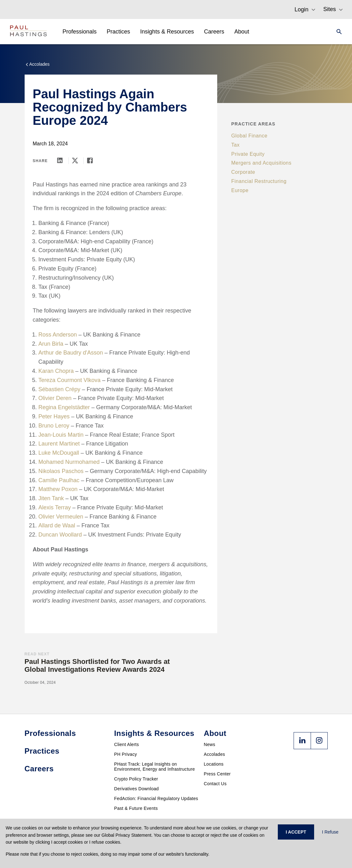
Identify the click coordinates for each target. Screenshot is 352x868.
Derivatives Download (137, 789)
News (210, 744)
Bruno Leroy (54, 426)
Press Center (217, 774)
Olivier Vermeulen (61, 517)
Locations (214, 764)
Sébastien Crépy (60, 389)
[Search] (337, 32)
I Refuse (330, 832)
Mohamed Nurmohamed (69, 462)
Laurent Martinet (59, 444)
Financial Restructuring (259, 181)
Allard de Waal (57, 525)
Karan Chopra (56, 371)
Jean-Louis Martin (61, 435)
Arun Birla (51, 344)
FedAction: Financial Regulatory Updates (156, 798)
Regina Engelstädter (64, 407)
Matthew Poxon (58, 489)
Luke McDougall (59, 453)
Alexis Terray (55, 507)
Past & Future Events (136, 808)
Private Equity (248, 154)
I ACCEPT (296, 832)
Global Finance (250, 136)
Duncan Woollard (60, 535)
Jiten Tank (51, 498)
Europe (240, 190)
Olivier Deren (55, 398)
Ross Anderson (58, 335)
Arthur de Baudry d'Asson (71, 353)
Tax (236, 145)
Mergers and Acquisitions (262, 163)
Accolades (215, 754)
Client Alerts (127, 744)
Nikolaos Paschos (61, 471)
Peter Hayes (54, 416)
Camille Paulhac (59, 480)
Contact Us (215, 784)
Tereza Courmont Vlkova (70, 380)
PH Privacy (126, 754)
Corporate (243, 172)
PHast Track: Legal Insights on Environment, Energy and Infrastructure (155, 767)
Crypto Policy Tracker (136, 779)
